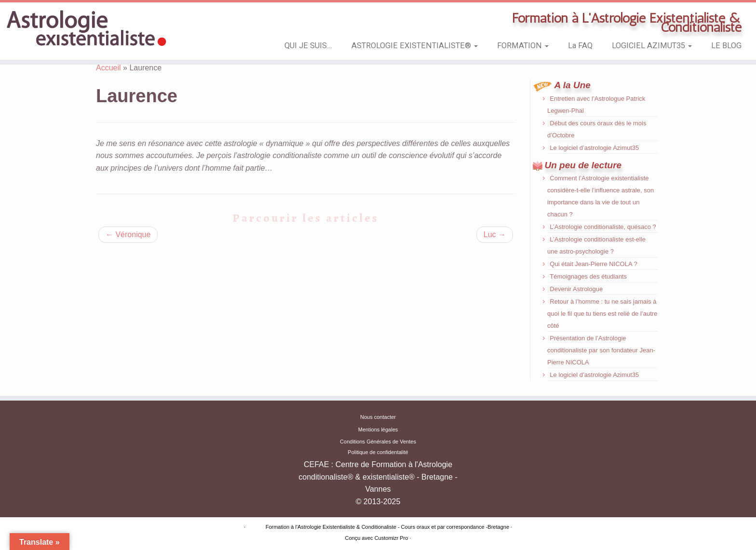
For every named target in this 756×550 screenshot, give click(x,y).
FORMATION (523, 46)
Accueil (108, 68)
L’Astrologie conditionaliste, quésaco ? (603, 227)
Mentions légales (378, 429)
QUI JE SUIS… (308, 46)
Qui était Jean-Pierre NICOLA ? (593, 264)
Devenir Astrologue (576, 289)
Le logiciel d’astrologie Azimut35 (594, 148)
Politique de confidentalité (378, 452)
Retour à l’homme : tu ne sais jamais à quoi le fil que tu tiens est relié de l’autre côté (602, 314)
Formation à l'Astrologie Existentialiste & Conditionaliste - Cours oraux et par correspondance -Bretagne (387, 527)
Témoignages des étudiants (588, 276)
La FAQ (580, 46)
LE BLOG (726, 46)
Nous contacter (378, 417)
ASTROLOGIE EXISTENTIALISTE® (415, 46)
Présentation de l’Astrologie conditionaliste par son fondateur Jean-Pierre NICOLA (601, 350)
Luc (495, 235)
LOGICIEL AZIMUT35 (652, 46)
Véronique (128, 235)
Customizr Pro (391, 538)
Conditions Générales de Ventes (378, 442)
